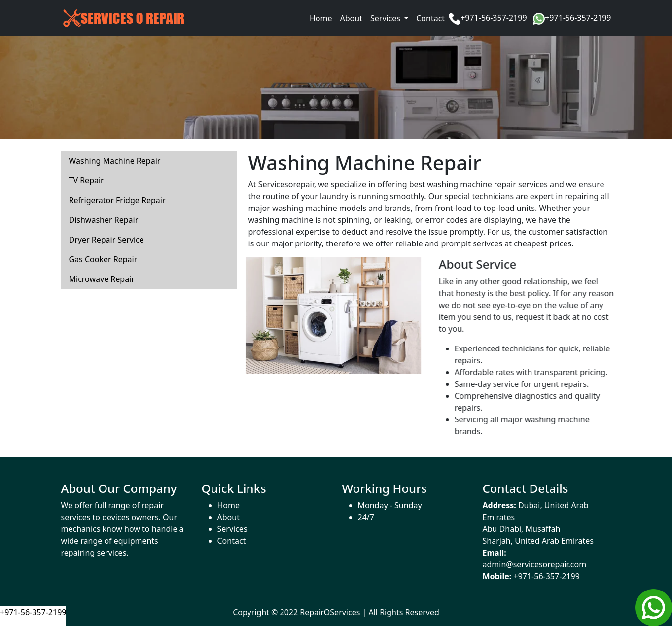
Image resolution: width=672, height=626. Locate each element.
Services (232, 529)
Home (321, 18)
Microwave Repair (102, 279)
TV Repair (87, 180)
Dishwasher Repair (104, 220)
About (351, 18)
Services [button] (386, 18)
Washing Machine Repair (115, 161)
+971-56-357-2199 (494, 18)
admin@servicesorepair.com (535, 564)
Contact (430, 18)
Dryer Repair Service (106, 240)
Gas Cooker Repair (103, 259)
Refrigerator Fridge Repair (117, 200)
